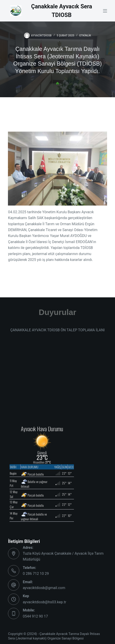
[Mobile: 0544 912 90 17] (14, 613)
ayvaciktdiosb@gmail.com (44, 588)
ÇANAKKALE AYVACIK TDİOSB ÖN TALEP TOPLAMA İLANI (57, 330)
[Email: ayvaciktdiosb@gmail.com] (14, 585)
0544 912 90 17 (35, 616)
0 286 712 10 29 (36, 574)
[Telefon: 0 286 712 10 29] (14, 571)
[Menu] (105, 11)
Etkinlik (85, 36)
